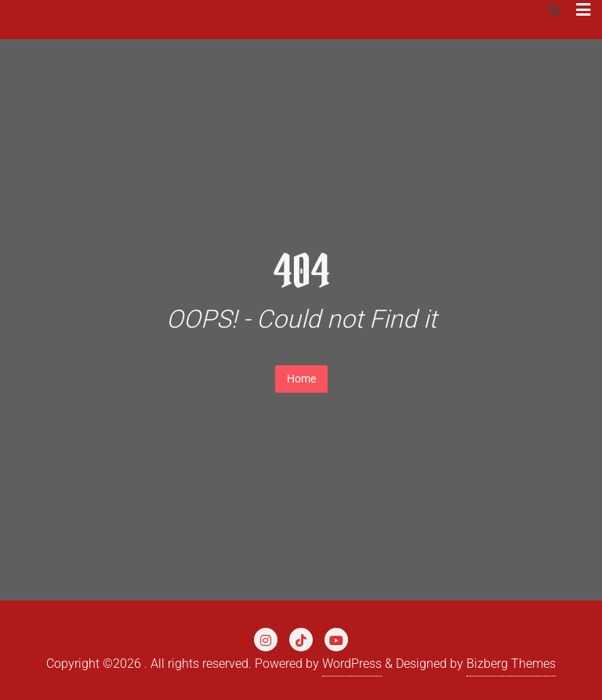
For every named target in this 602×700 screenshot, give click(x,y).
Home (301, 379)
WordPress (352, 664)
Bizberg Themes (511, 664)
